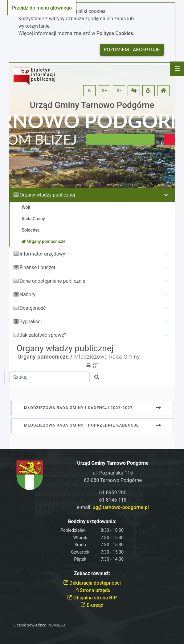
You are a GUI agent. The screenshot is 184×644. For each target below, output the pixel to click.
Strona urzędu (92, 590)
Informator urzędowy (42, 254)
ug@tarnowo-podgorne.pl (121, 507)
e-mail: (113, 507)
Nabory (27, 294)
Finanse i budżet (37, 267)
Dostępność (33, 308)
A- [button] (119, 91)
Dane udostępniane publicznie (52, 281)
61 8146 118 (113, 500)
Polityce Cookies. (116, 33)
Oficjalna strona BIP (92, 598)
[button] (134, 91)
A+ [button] (104, 91)
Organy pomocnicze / (45, 357)
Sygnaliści (31, 322)
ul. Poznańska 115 (113, 473)
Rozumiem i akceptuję (132, 50)
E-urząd (92, 605)
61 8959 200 (113, 493)
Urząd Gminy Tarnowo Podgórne (92, 105)
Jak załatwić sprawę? (43, 335)
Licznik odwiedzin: (30, 625)
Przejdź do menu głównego (42, 8)
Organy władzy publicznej (47, 195)
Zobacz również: (92, 573)
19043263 (56, 625)
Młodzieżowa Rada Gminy (107, 357)
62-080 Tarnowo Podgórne (113, 480)
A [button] (89, 91)
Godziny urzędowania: (92, 521)
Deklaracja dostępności (92, 583)
